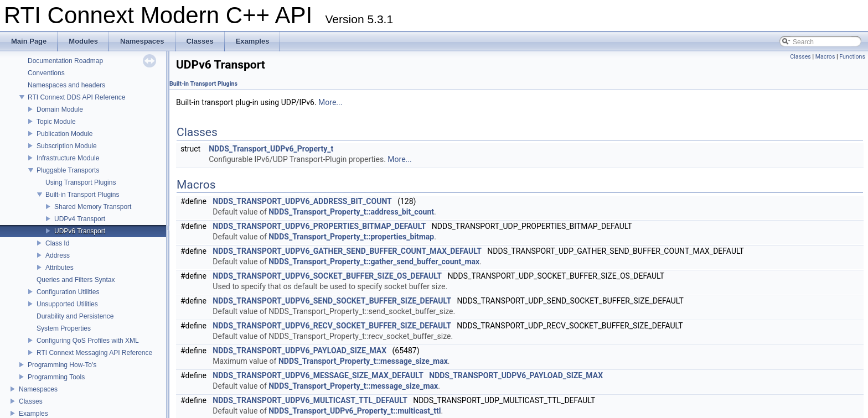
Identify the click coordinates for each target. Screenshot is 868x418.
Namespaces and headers (66, 85)
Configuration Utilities (68, 292)
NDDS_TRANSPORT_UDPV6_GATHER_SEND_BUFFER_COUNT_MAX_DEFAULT (347, 251)
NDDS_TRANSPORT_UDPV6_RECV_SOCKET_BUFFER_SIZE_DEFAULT (332, 326)
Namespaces (38, 389)
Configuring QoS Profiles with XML (88, 341)
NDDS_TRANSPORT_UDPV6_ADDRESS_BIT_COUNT (302, 201)
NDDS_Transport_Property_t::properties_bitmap (351, 237)
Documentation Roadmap (65, 61)
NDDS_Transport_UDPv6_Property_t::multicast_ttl (355, 411)
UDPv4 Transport (80, 219)
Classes (31, 401)
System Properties (64, 328)
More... (330, 102)
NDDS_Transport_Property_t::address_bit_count (351, 212)
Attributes (60, 268)
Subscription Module (67, 146)
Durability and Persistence (75, 316)
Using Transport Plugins (81, 182)
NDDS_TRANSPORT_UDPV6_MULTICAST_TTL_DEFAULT (310, 400)
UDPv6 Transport (80, 231)
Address (58, 255)
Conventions (46, 73)
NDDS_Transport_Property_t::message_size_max (363, 361)
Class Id (57, 243)
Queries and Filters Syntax (76, 280)
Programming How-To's (62, 365)
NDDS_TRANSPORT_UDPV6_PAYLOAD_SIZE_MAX (299, 351)
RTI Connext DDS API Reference (77, 97)
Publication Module (64, 134)
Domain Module (60, 109)
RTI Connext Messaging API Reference (94, 353)
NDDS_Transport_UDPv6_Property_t (271, 149)
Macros (825, 57)
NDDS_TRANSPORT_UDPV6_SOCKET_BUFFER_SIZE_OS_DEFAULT (327, 276)
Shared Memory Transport (93, 207)
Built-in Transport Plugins (82, 195)
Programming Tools (56, 377)
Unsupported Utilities (67, 304)
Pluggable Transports (68, 170)
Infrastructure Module (68, 158)
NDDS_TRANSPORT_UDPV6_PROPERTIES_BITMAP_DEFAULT (319, 226)
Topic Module (56, 122)
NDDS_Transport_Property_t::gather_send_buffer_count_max (374, 262)
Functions (852, 57)
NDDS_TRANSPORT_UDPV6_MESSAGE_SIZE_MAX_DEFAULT (318, 375)
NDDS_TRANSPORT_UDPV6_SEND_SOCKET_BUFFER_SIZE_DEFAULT (332, 301)
